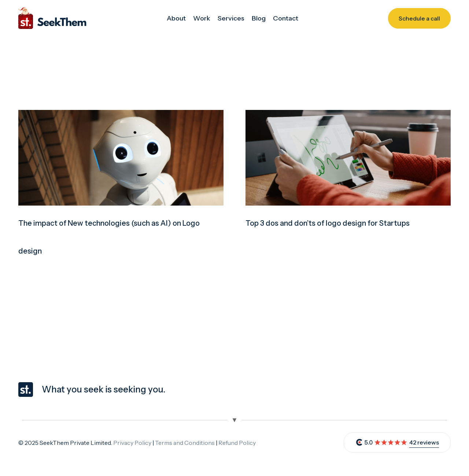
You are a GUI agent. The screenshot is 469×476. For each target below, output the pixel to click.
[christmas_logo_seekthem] (52, 18)
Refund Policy (237, 443)
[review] (381, 443)
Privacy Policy (132, 443)
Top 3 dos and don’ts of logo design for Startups (328, 223)
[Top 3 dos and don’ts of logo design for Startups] (348, 115)
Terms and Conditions (185, 443)
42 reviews (424, 442)
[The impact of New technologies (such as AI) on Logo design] (121, 115)
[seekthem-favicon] (26, 390)
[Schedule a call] (419, 18)
